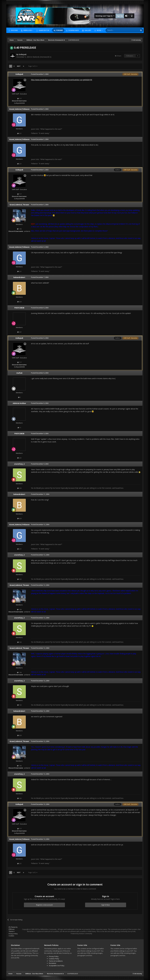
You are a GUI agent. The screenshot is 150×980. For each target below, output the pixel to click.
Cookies (11, 936)
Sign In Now (106, 905)
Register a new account (44, 905)
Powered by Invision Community (81, 934)
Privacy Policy (13, 934)
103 (19, 488)
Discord (14, 30)
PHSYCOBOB (19, 308)
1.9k (19, 229)
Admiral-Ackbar (19, 403)
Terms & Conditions (56, 961)
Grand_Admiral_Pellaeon (19, 109)
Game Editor (44, 30)
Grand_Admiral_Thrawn (19, 205)
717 (19, 99)
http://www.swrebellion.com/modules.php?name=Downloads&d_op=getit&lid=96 (62, 80)
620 (19, 302)
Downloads (73, 30)
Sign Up (120, 16)
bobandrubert (19, 277)
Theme (12, 931)
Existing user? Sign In (105, 16)
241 (19, 332)
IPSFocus (12, 929)
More (99, 30)
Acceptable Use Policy (57, 966)
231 (19, 133)
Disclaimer (53, 963)
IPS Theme (12, 927)
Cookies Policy (54, 959)
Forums (59, 30)
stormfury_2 (19, 464)
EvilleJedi (23, 54)
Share (118, 56)
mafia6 (19, 373)
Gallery (88, 30)
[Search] (117, 30)
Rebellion (28, 30)
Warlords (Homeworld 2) (42, 57)
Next (19, 66)
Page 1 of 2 (33, 66)
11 (19, 428)
